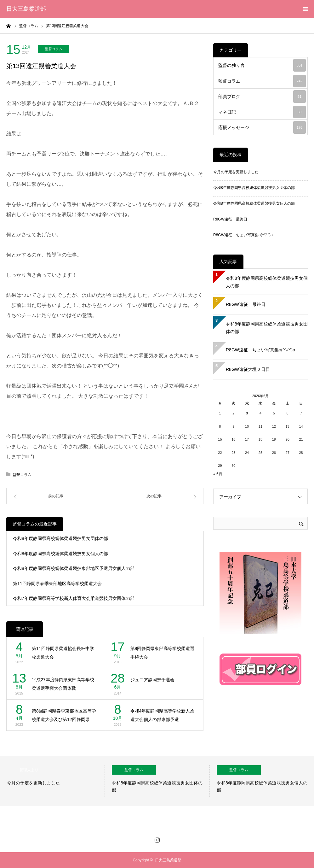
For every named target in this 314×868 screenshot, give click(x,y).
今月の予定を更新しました (236, 172)
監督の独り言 (262, 65)
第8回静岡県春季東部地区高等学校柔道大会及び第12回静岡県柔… (64, 716)
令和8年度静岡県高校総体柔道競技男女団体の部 (60, 538)
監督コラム (54, 49)
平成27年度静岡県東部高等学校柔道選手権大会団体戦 (63, 684)
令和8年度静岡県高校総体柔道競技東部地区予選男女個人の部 (74, 568)
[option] (52, 781)
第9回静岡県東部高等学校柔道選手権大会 (163, 653)
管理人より (29, 770)
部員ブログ (262, 97)
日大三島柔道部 (26, 9)
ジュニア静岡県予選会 (152, 680)
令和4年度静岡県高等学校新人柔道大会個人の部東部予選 (163, 715)
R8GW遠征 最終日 (230, 219)
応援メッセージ (262, 127)
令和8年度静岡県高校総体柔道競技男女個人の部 (60, 554)
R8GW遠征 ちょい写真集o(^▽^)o (243, 235)
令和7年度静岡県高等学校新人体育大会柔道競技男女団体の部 (74, 598)
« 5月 (218, 474)
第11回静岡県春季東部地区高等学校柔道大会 (57, 584)
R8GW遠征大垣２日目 (248, 369)
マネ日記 (262, 112)
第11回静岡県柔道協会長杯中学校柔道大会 (63, 653)
